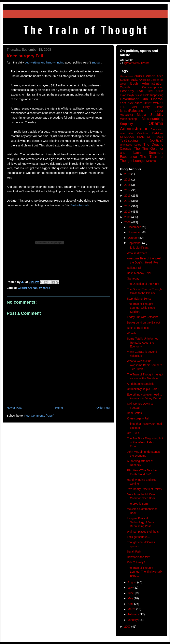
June (131, 593)
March (132, 609)
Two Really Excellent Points (144, 489)
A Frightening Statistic (141, 384)
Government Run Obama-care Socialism (142, 101)
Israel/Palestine (131, 111)
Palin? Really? (136, 562)
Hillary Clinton (153, 107)
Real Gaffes (134, 413)
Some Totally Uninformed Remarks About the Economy (143, 342)
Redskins (158, 133)
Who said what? (137, 253)
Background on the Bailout (144, 323)
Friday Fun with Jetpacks (143, 317)
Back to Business (138, 328)
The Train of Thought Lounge (142, 159)
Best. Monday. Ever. (139, 273)
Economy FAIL (132, 91)
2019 (128, 174)
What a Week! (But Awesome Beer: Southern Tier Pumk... (145, 365)
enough (97, 62)
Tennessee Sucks (131, 145)
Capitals (125, 87)
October (133, 238)
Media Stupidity (150, 115)
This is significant (138, 248)
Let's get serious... (138, 537)
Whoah (131, 333)
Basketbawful (79, 205)
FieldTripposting (153, 95)
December (134, 227)
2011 (128, 206)
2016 (128, 180)
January (133, 620)
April (131, 604)
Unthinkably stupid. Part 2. (143, 389)
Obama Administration (142, 126)
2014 (128, 190)
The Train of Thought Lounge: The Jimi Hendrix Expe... (145, 572)
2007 (128, 627)
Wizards (45, 288)
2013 (128, 196)
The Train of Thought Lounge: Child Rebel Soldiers (141, 308)
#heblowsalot (126, 76)
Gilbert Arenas (28, 288)
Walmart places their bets (143, 532)
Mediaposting (128, 119)
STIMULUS (127, 137)
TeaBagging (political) (142, 140)
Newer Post (14, 408)
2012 (128, 201)
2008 (128, 222)
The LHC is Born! (138, 504)
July (131, 588)
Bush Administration (147, 83)
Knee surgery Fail (138, 418)
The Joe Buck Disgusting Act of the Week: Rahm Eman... (145, 442)
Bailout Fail (134, 268)
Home (59, 408)
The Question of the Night (143, 284)
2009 (128, 217)
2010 (128, 212)
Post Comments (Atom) (39, 416)
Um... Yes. (133, 433)
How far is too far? (138, 557)
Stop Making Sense (139, 299)
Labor (159, 111)
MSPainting (126, 115)
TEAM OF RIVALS (150, 137)
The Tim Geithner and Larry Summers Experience (142, 153)
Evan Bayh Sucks (131, 95)
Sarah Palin (134, 552)
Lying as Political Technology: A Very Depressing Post (140, 522)
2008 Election (145, 76)
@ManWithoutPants (137, 63)
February (134, 614)
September (135, 243)
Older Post (103, 408)
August (132, 582)
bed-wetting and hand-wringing (45, 62)
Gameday (133, 278)
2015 (128, 185)
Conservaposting (153, 87)
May (131, 598)
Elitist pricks (155, 91)
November (134, 232)
